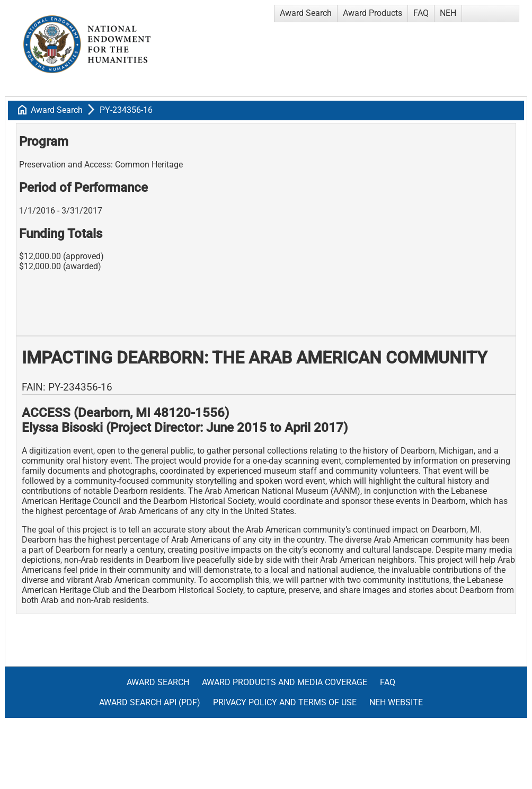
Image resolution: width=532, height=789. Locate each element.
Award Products (373, 13)
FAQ (421, 13)
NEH (448, 13)
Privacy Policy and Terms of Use (285, 702)
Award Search (306, 13)
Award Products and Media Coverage (285, 682)
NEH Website (396, 702)
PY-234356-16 (126, 110)
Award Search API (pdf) (150, 702)
